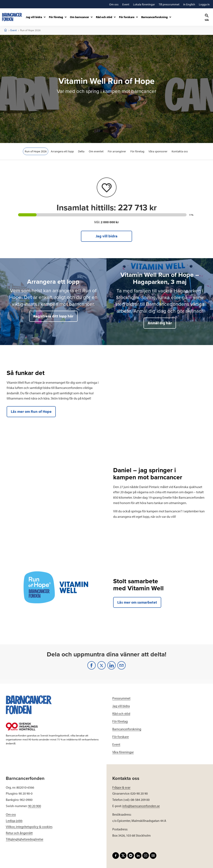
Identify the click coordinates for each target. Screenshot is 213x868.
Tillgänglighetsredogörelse (25, 839)
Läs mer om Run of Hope (31, 411)
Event (14, 30)
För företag (138, 151)
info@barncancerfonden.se (141, 806)
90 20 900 (35, 806)
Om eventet (96, 151)
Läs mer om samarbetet (137, 602)
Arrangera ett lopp (62, 151)
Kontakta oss (180, 151)
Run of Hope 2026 (35, 151)
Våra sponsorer (158, 151)
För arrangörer (117, 151)
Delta (81, 151)
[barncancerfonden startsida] (12, 17)
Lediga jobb (14, 821)
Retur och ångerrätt (19, 833)
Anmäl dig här (160, 323)
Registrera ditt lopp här (53, 316)
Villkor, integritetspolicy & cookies (29, 827)
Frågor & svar (121, 787)
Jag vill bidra (107, 236)
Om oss (11, 814)
